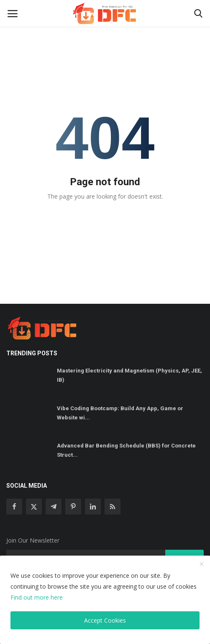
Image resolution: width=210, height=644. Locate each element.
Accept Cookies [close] (105, 620)
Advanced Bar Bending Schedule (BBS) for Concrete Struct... (126, 450)
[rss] (113, 507)
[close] (202, 564)
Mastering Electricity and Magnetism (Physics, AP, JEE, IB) (129, 375)
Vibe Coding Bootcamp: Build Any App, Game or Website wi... (120, 413)
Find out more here (37, 597)
